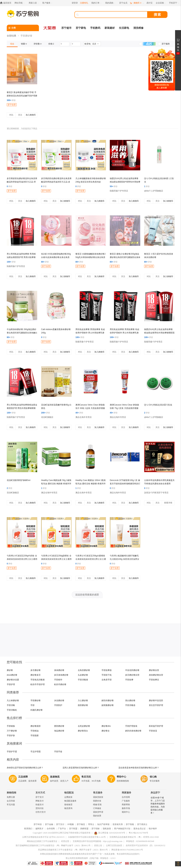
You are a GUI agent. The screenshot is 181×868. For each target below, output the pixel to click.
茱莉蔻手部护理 (156, 726)
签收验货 (68, 805)
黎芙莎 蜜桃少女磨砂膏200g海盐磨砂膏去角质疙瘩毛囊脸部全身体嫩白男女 (125, 257)
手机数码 (95, 28)
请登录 (75, 3)
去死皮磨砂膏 (84, 726)
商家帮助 (126, 805)
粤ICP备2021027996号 (138, 833)
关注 (20, 115)
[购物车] (137, 3)
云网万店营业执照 (114, 846)
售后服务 (98, 793)
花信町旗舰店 (47, 417)
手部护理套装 (131, 726)
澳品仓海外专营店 (84, 417)
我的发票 (97, 816)
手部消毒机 (12, 710)
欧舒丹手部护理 (38, 684)
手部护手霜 (12, 752)
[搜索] (113, 15)
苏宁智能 (130, 824)
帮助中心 (121, 777)
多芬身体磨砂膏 (61, 675)
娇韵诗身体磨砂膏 (133, 731)
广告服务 (126, 801)
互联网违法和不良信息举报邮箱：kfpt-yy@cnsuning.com (98, 841)
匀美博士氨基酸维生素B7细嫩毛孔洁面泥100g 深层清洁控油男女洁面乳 (125, 559)
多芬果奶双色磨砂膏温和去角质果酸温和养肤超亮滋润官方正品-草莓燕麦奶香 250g (22, 182)
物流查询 (68, 808)
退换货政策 (98, 797)
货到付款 (40, 808)
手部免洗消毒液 (38, 680)
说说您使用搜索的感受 (87, 595)
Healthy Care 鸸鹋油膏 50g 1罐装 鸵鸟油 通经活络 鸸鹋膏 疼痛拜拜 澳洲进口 (56, 484)
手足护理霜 (36, 752)
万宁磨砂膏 (12, 731)
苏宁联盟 (73, 829)
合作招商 (126, 797)
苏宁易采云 (142, 824)
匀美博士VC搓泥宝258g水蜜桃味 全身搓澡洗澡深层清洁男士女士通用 (91, 559)
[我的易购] (111, 3)
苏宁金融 (49, 824)
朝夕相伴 (153, 829)
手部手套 (58, 752)
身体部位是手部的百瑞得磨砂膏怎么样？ (25, 768)
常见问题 (11, 805)
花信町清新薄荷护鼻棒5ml (19, 480)
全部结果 (12, 36)
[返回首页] (7, 3)
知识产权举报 (103, 824)
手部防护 (58, 705)
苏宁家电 (81, 28)
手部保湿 (153, 731)
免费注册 (11, 797)
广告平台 (62, 829)
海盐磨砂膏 (59, 731)
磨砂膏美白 (83, 731)
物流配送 (69, 793)
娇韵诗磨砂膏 (108, 701)
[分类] (23, 28)
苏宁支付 (40, 797)
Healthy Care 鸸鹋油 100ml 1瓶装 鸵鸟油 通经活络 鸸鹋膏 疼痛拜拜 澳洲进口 (91, 484)
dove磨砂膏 (12, 675)
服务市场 (126, 808)
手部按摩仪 (154, 680)
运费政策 (68, 797)
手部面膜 (35, 736)
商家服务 (127, 793)
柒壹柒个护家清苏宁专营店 (156, 493)
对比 (11, 115)
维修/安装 (97, 805)
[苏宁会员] (123, 3)
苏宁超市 (66, 28)
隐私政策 (107, 829)
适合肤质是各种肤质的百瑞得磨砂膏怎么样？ (139, 768)
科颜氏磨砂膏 (37, 710)
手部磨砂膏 (36, 701)
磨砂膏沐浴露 (13, 680)
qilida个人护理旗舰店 (154, 191)
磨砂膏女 (106, 731)
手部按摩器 (107, 670)
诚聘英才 (39, 829)
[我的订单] (97, 3)
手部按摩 (129, 680)
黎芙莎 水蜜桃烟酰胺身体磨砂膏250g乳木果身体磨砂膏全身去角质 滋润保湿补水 (90, 257)
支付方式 (40, 793)
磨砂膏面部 (36, 726)
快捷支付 (40, 805)
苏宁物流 (81, 824)
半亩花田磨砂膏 (132, 670)
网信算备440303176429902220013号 (127, 850)
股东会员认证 (140, 829)
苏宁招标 (96, 829)
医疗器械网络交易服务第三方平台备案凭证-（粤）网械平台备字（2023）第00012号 (53, 846)
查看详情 (168, 503)
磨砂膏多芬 (36, 675)
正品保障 (23, 777)
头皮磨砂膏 (83, 675)
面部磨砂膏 (83, 705)
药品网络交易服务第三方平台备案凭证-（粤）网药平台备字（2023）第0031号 (73, 850)
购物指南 (12, 793)
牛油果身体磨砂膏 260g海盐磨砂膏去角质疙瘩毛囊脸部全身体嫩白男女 (22, 333)
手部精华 (58, 680)
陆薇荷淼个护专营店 (119, 191)
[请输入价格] (65, 44)
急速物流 (55, 777)
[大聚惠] (50, 28)
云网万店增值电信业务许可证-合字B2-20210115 (43, 837)
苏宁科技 (38, 824)
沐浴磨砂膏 (59, 701)
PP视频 (71, 824)
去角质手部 (107, 680)
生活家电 (124, 28)
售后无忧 (86, 777)
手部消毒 (11, 705)
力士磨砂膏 (83, 701)
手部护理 (11, 684)
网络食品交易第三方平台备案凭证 (42, 841)
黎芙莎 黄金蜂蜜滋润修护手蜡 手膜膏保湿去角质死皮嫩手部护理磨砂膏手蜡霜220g (22, 96)
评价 (11, 100)
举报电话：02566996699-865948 (140, 841)
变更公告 (98, 846)
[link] (12, 44)
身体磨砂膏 (59, 670)
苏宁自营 (12, 105)
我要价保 (97, 801)
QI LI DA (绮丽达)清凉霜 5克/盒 (158, 405)
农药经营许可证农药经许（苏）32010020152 (145, 846)
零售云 (91, 824)
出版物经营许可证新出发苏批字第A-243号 (87, 837)
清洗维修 (138, 28)
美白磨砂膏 (130, 701)
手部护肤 (11, 736)
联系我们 (28, 829)
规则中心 (126, 812)
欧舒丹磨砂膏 (60, 684)
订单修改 (97, 808)
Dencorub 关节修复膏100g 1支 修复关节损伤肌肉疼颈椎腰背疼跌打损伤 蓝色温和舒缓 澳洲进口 (125, 484)
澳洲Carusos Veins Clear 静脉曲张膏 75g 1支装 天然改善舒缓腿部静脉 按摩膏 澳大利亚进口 (124, 408)
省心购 (153, 777)
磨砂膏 (10, 670)
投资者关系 (118, 824)
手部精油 (35, 731)
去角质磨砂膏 (84, 670)
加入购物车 (31, 115)
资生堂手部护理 (156, 705)
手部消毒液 (83, 680)
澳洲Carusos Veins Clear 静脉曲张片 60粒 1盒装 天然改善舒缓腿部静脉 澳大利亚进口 (90, 408)
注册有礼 (84, 3)
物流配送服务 (70, 801)
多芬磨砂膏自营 (132, 675)
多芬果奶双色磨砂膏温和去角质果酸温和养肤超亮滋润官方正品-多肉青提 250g (56, 182)
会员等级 (11, 801)
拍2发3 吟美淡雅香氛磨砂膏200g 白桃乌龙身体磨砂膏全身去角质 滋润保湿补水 (56, 257)
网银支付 (40, 801)
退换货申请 (98, 812)
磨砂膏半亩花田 (156, 701)
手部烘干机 (107, 675)
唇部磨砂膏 (59, 726)
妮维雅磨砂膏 (108, 705)
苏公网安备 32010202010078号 (110, 833)
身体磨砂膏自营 (156, 675)
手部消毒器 (130, 705)
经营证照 (65, 841)
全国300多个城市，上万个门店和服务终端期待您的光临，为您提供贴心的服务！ (158, 805)
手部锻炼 (11, 726)
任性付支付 (41, 812)
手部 (32, 705)
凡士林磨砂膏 (13, 701)
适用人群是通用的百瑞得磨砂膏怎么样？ (81, 768)
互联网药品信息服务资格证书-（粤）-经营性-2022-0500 (134, 837)
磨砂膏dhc (106, 726)
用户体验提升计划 (122, 829)
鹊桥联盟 (84, 829)
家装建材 (110, 28)
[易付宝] (150, 3)
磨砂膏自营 (154, 670)
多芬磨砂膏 (36, 670)
